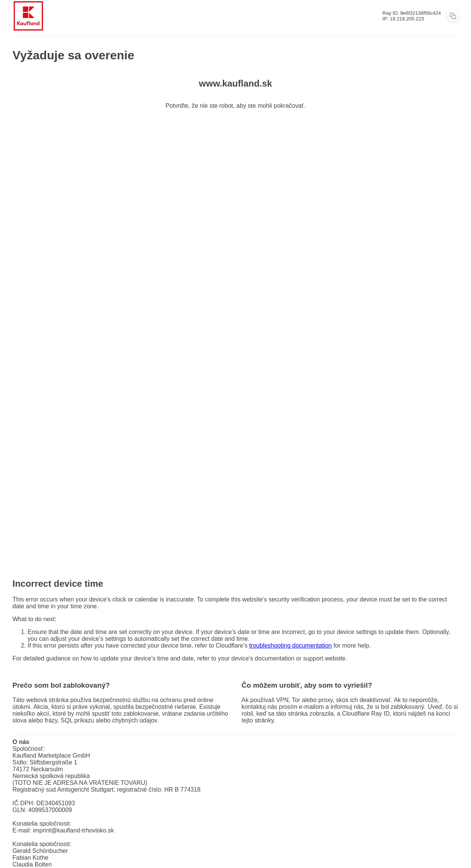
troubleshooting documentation (291, 646)
